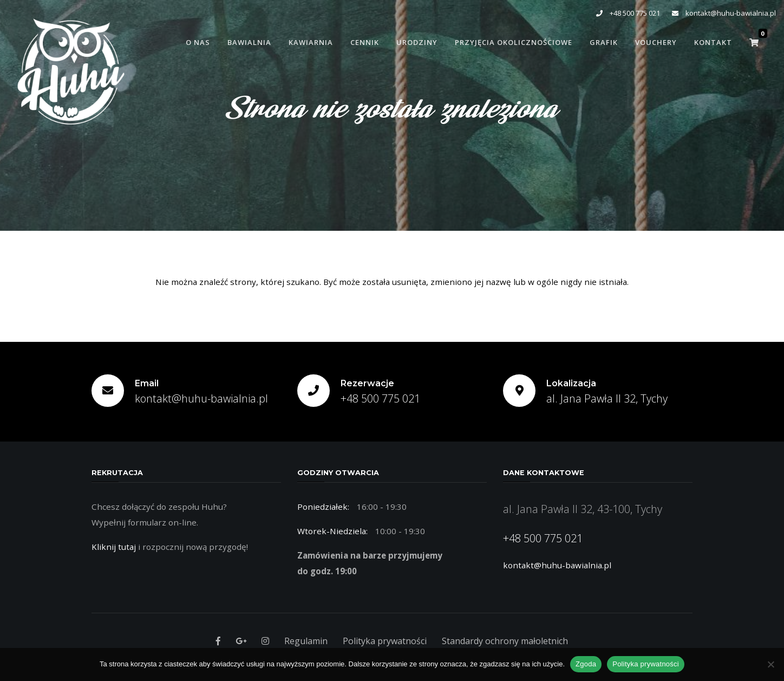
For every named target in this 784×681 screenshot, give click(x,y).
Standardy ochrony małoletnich (505, 641)
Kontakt (713, 42)
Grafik (604, 42)
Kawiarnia (311, 42)
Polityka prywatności (385, 641)
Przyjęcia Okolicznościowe (514, 42)
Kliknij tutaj (114, 547)
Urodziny (417, 42)
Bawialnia (249, 42)
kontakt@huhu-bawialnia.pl (724, 13)
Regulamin (306, 641)
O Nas (198, 42)
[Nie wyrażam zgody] (770, 664)
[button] (754, 43)
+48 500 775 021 (628, 13)
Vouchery (656, 42)
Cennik (365, 42)
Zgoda (586, 664)
